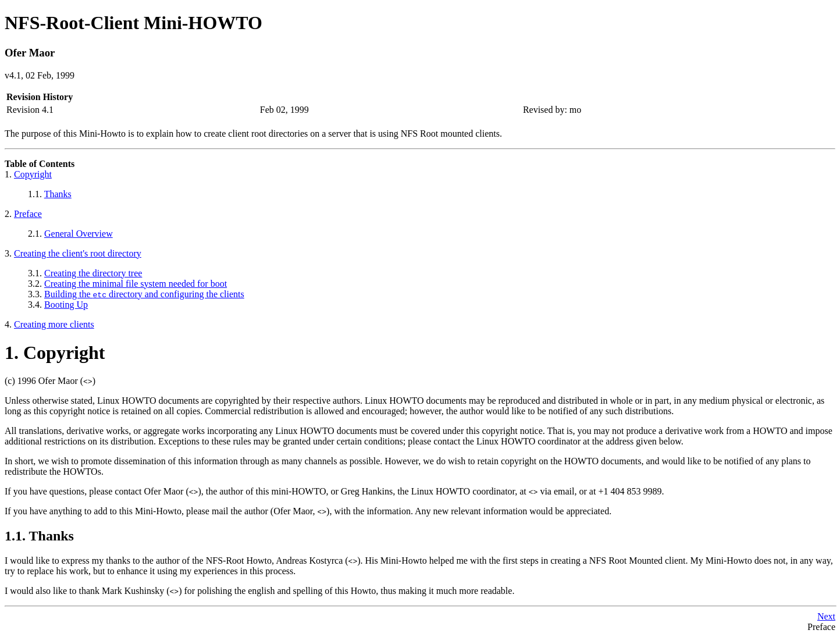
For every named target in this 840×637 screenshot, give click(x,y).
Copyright (33, 174)
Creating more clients (54, 324)
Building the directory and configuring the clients (144, 294)
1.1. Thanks (39, 536)
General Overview (79, 234)
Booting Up (66, 305)
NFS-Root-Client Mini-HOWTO (134, 23)
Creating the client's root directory (78, 253)
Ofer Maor (30, 53)
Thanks (58, 194)
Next (826, 616)
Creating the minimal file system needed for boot (136, 284)
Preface (28, 214)
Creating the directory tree (93, 273)
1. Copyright (55, 353)
